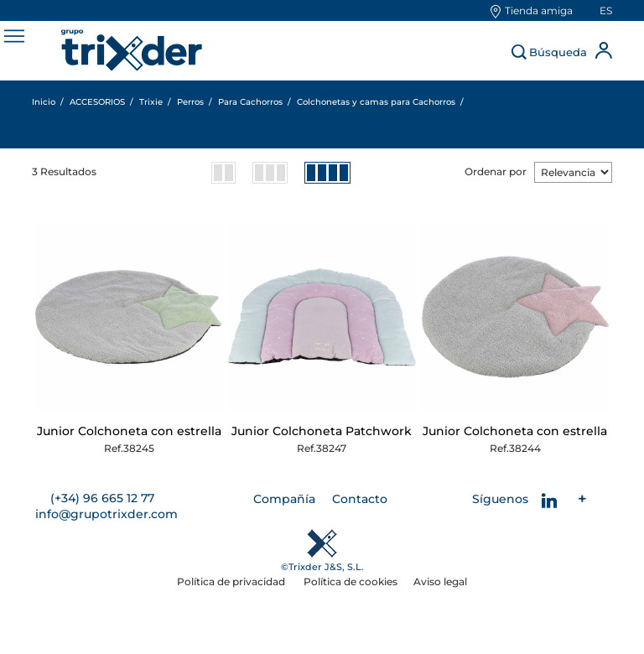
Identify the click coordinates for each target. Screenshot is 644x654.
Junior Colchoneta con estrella (129, 431)
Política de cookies (351, 581)
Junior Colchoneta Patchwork (322, 431)
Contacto (360, 499)
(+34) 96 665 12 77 (102, 498)
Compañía (284, 499)
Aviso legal (440, 581)
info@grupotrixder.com (106, 514)
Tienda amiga (539, 10)
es (606, 10)
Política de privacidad (232, 581)
